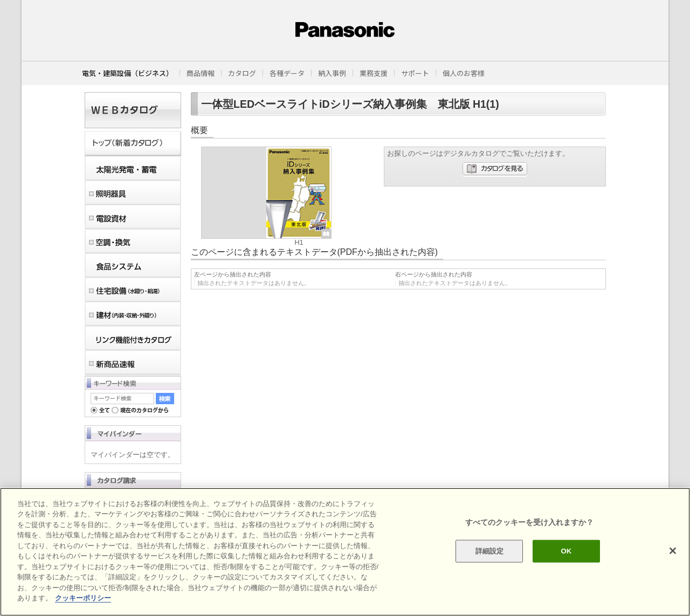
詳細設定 (490, 551)
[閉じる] (673, 551)
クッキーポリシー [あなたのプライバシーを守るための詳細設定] (83, 598)
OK (566, 551)
